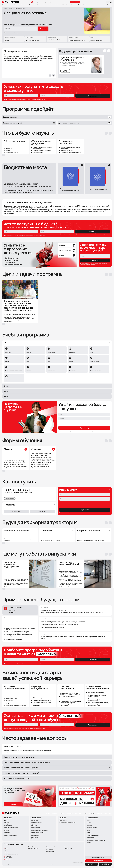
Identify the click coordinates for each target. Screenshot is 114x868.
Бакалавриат (54, 813)
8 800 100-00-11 (50, 850)
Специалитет (62, 813)
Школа (110, 813)
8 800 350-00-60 (68, 849)
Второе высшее (79, 813)
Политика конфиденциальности (78, 862)
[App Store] (92, 864)
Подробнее (81, 864)
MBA (106, 813)
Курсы (86, 813)
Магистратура (70, 813)
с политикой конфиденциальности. (38, 33)
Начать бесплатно (75, 2)
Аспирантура (92, 813)
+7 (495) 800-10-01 (50, 851)
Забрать (13, 804)
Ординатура (100, 813)
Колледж (48, 813)
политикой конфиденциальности (38, 99)
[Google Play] (105, 864)
